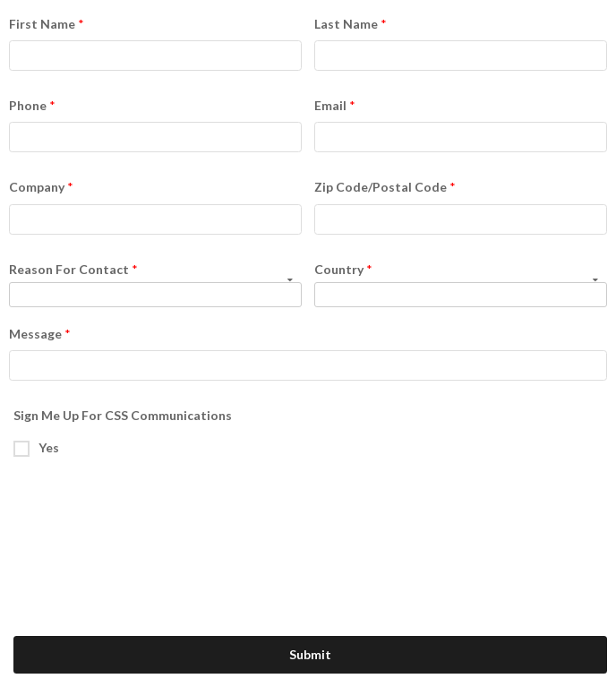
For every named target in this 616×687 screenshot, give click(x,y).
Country (339, 269)
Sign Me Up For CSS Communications (123, 415)
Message (35, 334)
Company (37, 187)
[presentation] (158, 505)
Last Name (346, 24)
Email (330, 105)
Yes (49, 447)
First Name (42, 24)
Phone (28, 105)
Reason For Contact (69, 269)
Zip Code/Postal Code (381, 187)
